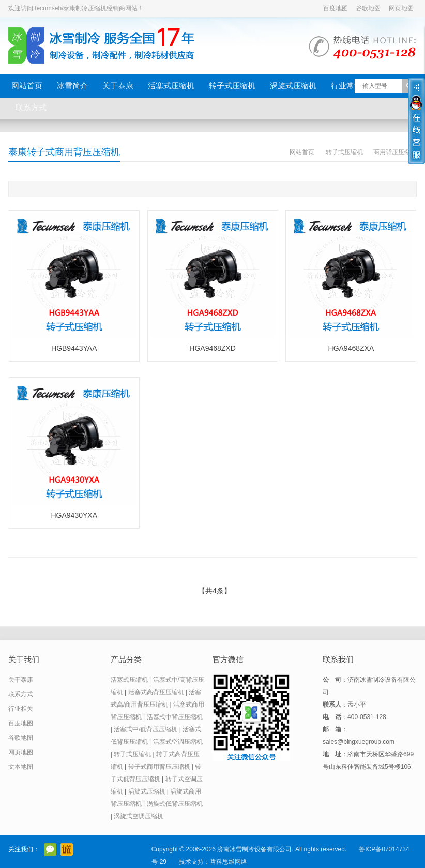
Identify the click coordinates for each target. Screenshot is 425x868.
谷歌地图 (368, 8)
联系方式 (31, 107)
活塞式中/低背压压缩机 (146, 729)
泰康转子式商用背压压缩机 (64, 152)
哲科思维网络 (229, 862)
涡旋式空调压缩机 (139, 816)
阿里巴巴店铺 (67, 849)
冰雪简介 (72, 86)
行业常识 (346, 86)
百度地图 (336, 8)
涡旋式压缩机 (293, 86)
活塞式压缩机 (171, 86)
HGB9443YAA (74, 348)
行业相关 (21, 709)
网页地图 (401, 8)
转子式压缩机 (232, 86)
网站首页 (27, 86)
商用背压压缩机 (395, 152)
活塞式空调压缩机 (178, 742)
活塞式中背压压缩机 (175, 717)
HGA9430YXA (74, 515)
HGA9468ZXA (351, 348)
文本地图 (21, 767)
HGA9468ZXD (212, 348)
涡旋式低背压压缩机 (175, 804)
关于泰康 (118, 86)
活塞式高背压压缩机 (156, 692)
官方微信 (50, 849)
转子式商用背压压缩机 (159, 767)
